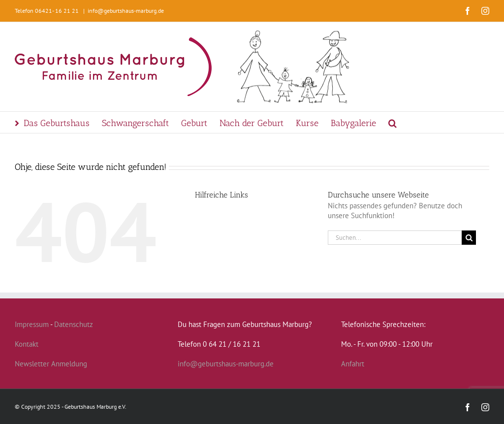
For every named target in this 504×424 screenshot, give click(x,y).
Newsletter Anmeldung (51, 364)
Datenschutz (74, 324)
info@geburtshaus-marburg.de (126, 11)
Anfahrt (353, 364)
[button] (393, 122)
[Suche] (469, 238)
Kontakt (27, 344)
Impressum (32, 324)
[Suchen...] (395, 238)
